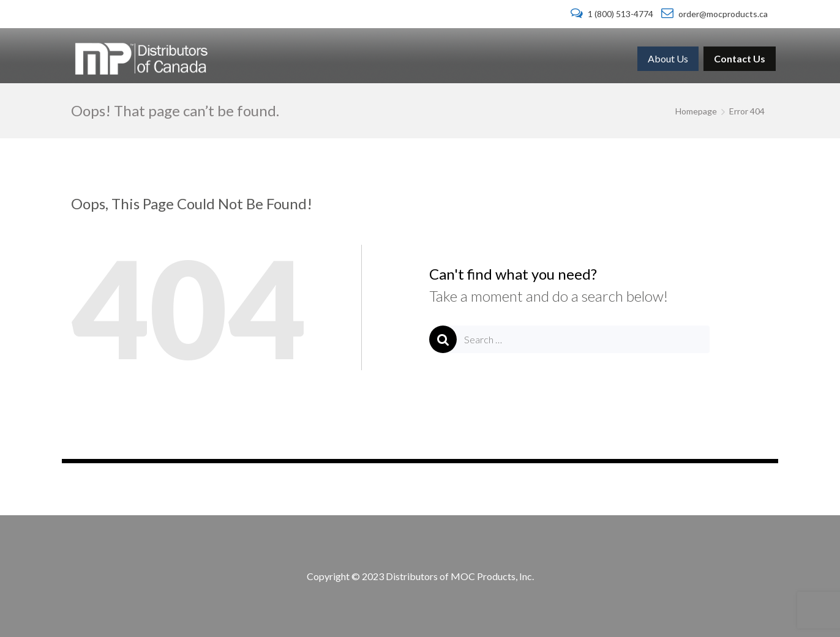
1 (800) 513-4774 (613, 14)
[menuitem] (668, 59)
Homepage (696, 111)
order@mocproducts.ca (714, 14)
